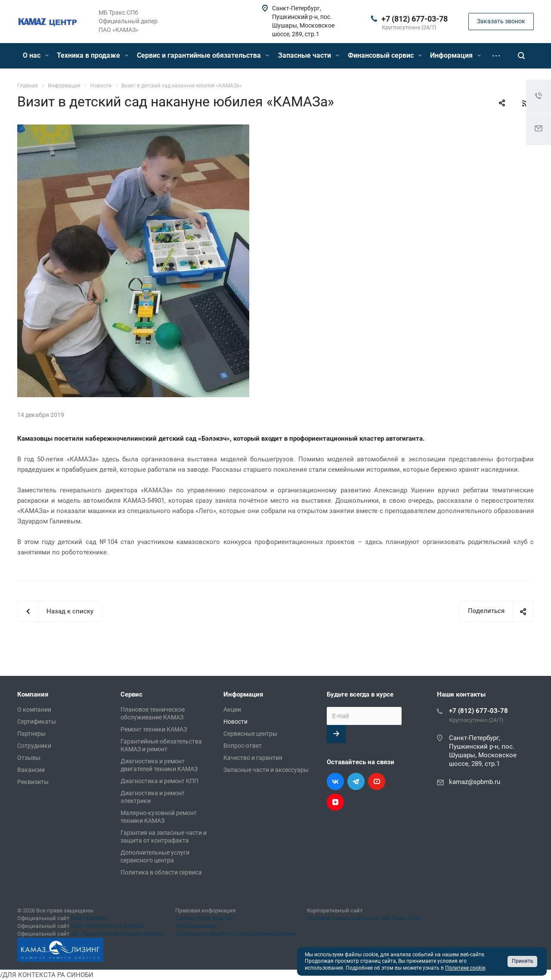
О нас (36, 55)
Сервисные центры (250, 734)
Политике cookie (465, 968)
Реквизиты (33, 782)
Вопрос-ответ (243, 746)
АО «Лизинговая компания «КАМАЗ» (118, 934)
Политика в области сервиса (161, 872)
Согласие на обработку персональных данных (236, 934)
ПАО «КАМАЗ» (89, 918)
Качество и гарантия (253, 758)
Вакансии (31, 770)
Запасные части (309, 55)
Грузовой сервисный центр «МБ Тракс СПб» (364, 918)
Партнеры (31, 734)
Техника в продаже (93, 55)
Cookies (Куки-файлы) (204, 918)
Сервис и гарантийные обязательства (203, 55)
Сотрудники (34, 746)
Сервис (132, 694)
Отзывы (29, 758)
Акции (232, 709)
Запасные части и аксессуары (266, 770)
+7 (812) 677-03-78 (415, 19)
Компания (33, 694)
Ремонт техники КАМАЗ (154, 729)
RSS (525, 103)
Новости (235, 722)
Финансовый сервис (385, 55)
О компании (34, 709)
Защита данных (196, 926)
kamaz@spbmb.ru (475, 782)
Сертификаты (37, 722)
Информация (455, 55)
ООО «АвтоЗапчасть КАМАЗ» (108, 926)
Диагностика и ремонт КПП (159, 781)
